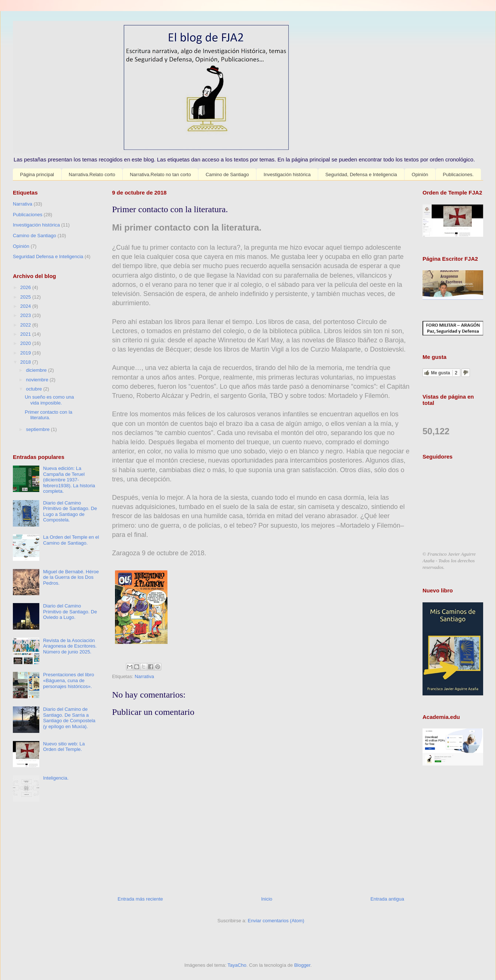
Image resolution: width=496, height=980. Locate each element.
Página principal (37, 174)
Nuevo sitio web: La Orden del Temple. (64, 747)
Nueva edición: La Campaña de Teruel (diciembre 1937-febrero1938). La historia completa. (69, 480)
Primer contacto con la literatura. (48, 415)
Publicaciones (28, 215)
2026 (26, 287)
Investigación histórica (287, 174)
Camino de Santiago (227, 174)
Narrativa (144, 676)
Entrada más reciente (140, 899)
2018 (26, 362)
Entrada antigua (387, 899)
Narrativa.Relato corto (92, 174)
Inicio (267, 899)
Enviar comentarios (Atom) (276, 921)
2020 (26, 343)
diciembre (37, 370)
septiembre (39, 429)
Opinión (420, 174)
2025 (26, 297)
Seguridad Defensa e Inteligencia (48, 256)
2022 (26, 325)
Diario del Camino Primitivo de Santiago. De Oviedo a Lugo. (70, 612)
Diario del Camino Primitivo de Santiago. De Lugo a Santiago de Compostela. (70, 512)
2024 (26, 306)
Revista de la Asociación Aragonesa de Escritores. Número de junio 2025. (70, 646)
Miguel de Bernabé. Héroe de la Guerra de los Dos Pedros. (71, 577)
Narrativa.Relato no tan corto (160, 174)
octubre (35, 389)
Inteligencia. (56, 778)
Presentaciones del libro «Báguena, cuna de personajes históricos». (69, 680)
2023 (26, 315)
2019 (26, 353)
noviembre (38, 380)
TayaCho (237, 965)
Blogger (302, 965)
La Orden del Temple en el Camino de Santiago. (71, 540)
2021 (26, 334)
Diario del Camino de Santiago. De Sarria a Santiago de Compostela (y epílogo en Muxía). (69, 718)
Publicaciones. (458, 174)
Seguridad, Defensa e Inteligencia (361, 174)
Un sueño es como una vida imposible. (49, 400)
